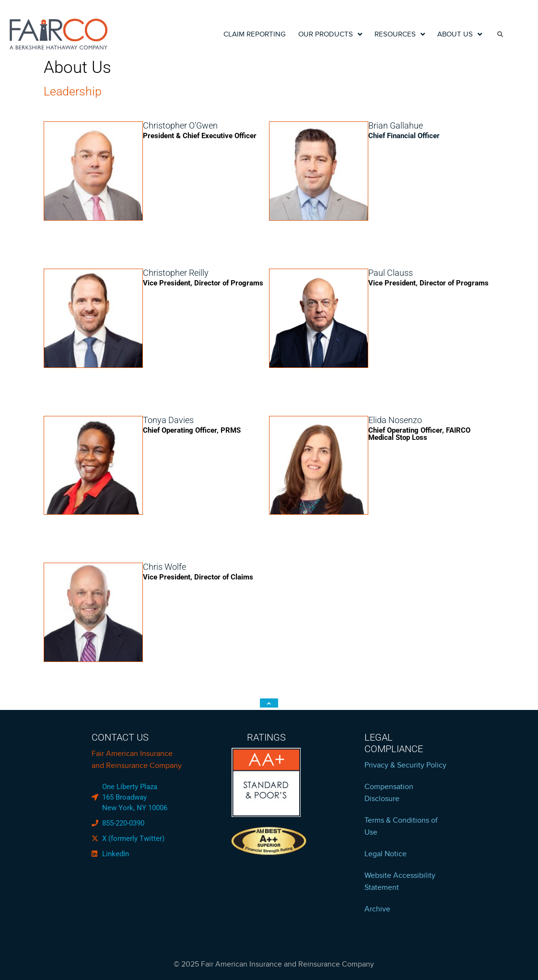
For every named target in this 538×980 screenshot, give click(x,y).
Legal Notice (386, 854)
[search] (501, 34)
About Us (460, 34)
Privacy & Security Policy (405, 765)
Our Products (330, 34)
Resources (400, 34)
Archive (377, 909)
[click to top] (269, 703)
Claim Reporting (255, 34)
